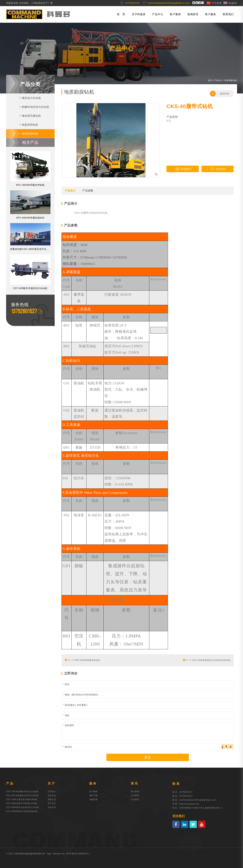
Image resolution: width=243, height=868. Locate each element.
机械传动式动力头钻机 (34, 107)
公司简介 (52, 792)
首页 (210, 80)
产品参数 (88, 191)
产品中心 (158, 14)
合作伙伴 (52, 807)
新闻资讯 (193, 14)
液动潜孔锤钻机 (30, 116)
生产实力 (52, 803)
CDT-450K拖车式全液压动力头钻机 (23, 807)
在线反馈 (93, 799)
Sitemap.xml (59, 854)
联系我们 (228, 14)
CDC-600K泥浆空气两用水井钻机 (22, 803)
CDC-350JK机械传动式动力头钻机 (22, 792)
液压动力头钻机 (30, 98)
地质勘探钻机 (29, 134)
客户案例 (175, 14)
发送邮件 (183, 169)
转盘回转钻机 (29, 125)
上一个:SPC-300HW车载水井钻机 (82, 660)
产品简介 (70, 191)
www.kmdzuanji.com (189, 804)
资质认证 (52, 799)
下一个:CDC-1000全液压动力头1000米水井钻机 (207, 660)
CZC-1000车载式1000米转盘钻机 (22, 811)
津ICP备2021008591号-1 (78, 854)
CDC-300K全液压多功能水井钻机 (22, 799)
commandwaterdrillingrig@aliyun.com (198, 800)
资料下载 (93, 795)
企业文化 (52, 795)
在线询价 (218, 169)
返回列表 (220, 94)
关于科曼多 (139, 14)
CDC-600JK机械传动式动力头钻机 (22, 795)
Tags (49, 854)
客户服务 (211, 14)
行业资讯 (135, 799)
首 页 (121, 14)
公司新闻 (135, 795)
